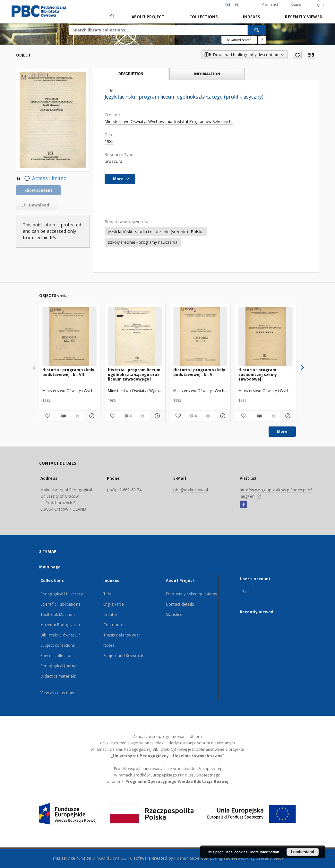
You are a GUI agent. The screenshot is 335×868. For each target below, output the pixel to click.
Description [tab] (131, 74)
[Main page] (112, 17)
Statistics (174, 614)
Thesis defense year (122, 635)
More (282, 431)
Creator (111, 614)
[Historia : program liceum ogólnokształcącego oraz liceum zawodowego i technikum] (135, 337)
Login (319, 5)
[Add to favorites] (297, 55)
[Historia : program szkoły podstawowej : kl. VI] (200, 337)
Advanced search (239, 40)
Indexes (252, 17)
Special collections (57, 656)
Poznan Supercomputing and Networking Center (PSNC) (228, 858)
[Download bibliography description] (62, 416)
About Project (148, 17)
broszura (113, 161)
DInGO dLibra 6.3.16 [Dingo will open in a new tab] (112, 858)
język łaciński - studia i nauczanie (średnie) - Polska (156, 232)
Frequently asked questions (191, 594)
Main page (50, 567)
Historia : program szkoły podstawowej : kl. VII (68, 372)
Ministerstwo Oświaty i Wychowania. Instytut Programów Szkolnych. (169, 122)
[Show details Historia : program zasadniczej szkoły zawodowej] (287, 416)
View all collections (58, 693)
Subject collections (58, 645)
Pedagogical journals (60, 666)
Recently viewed (304, 17)
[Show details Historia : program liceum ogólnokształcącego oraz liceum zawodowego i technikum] (156, 416)
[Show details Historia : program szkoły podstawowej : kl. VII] (91, 416)
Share (296, 5)
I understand (303, 852)
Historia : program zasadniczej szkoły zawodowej (258, 374)
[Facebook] (243, 505)
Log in (245, 591)
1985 (109, 141)
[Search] (257, 30)
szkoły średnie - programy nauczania (143, 242)
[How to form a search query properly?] (262, 40)
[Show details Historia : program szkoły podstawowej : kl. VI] (222, 416)
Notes (109, 645)
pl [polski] (237, 5)
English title (114, 604)
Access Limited (41, 179)
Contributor (114, 625)
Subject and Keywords (124, 656)
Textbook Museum (58, 614)
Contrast (270, 5)
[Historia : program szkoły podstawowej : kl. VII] (69, 337)
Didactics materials (58, 676)
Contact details (180, 604)
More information (265, 852)
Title (107, 594)
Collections (204, 17)
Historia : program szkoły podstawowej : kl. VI (199, 372)
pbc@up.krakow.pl (191, 490)
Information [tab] (207, 74)
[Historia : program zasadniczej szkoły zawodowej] (266, 337)
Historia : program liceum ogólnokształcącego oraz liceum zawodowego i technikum (134, 374)
